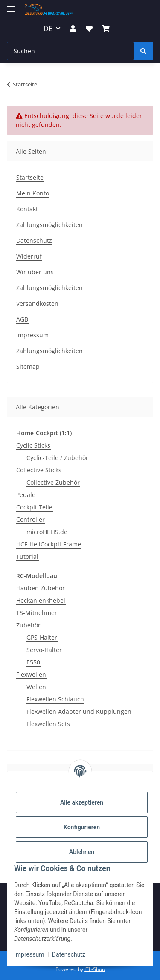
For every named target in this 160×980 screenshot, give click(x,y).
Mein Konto (33, 193)
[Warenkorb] (106, 29)
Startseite (30, 177)
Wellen (36, 687)
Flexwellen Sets (48, 724)
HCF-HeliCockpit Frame (49, 544)
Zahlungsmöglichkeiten (49, 225)
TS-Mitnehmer (37, 613)
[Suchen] (70, 51)
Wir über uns (35, 272)
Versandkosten (37, 303)
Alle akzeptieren (82, 802)
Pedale (26, 495)
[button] (73, 29)
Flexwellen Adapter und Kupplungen (79, 711)
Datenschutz (69, 954)
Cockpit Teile (34, 507)
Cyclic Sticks (33, 445)
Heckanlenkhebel (41, 600)
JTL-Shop (95, 969)
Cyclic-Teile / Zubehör (57, 458)
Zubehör (28, 625)
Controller (31, 519)
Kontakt (27, 209)
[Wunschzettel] (89, 29)
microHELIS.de (47, 532)
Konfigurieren (82, 827)
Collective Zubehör (53, 482)
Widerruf (29, 256)
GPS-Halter (42, 637)
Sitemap (28, 366)
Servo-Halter (44, 650)
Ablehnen (82, 852)
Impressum (29, 954)
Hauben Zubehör (41, 588)
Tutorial (27, 556)
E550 (33, 662)
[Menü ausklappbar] (11, 5)
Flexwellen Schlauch (55, 699)
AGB (22, 319)
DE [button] (48, 29)
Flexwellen (31, 674)
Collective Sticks (39, 470)
